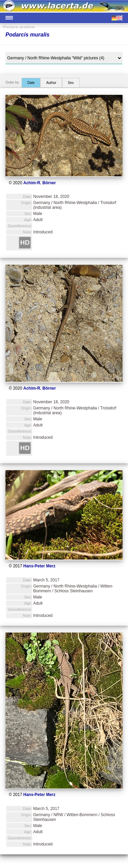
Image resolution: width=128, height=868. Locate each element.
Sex (71, 83)
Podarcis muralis (27, 35)
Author (51, 83)
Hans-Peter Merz (39, 566)
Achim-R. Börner (39, 183)
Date (31, 83)
